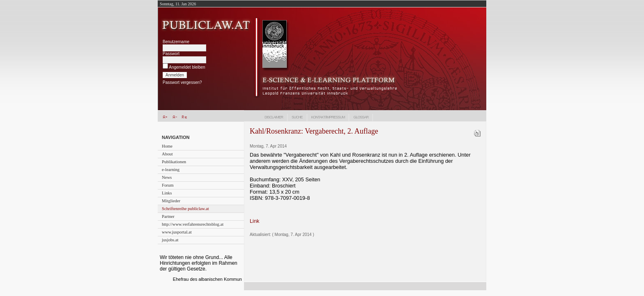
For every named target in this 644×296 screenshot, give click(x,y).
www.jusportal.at (177, 232)
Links (167, 193)
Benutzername (176, 42)
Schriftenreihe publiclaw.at (185, 209)
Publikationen (174, 162)
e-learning (171, 170)
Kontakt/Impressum (328, 117)
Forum (168, 185)
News (167, 177)
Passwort (171, 54)
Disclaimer (274, 117)
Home (167, 146)
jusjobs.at (170, 240)
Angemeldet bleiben (187, 67)
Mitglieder (171, 201)
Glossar (361, 117)
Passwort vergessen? (182, 82)
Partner (168, 216)
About (167, 154)
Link (254, 221)
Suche (297, 117)
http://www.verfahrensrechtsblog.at (193, 224)
